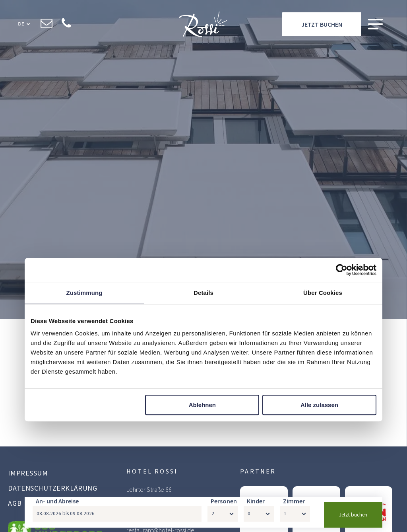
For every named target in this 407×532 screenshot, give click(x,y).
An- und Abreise (57, 505)
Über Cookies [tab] (323, 293)
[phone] (67, 24)
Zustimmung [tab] (84, 293)
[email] (47, 24)
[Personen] (223, 518)
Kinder (256, 505)
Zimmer (294, 505)
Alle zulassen (319, 405)
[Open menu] (375, 24)
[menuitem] (57, 474)
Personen (224, 505)
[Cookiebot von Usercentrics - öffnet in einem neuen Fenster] (342, 270)
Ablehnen (202, 405)
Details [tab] (203, 293)
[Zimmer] (295, 518)
